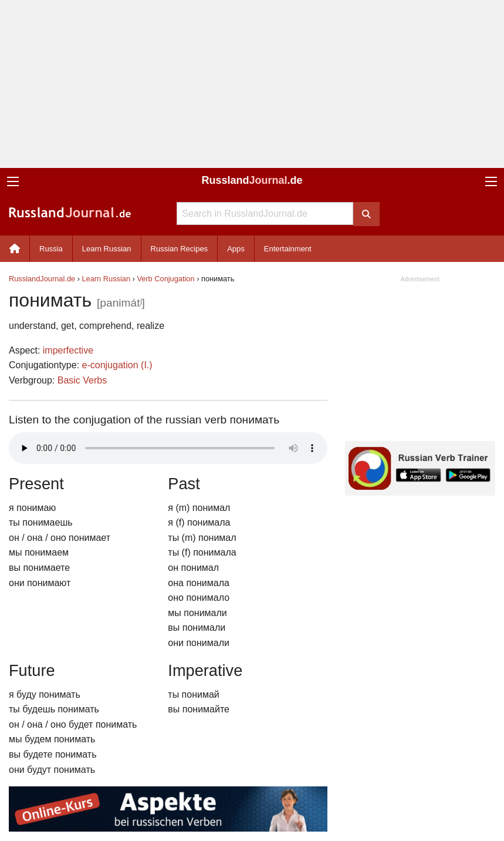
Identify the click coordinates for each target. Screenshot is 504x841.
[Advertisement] (252, 84)
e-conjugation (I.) (117, 365)
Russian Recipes (180, 249)
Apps (236, 249)
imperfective (68, 350)
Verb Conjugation (165, 279)
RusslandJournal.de (42, 279)
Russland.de (252, 180)
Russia (51, 249)
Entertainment (288, 249)
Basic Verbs (82, 380)
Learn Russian (107, 249)
